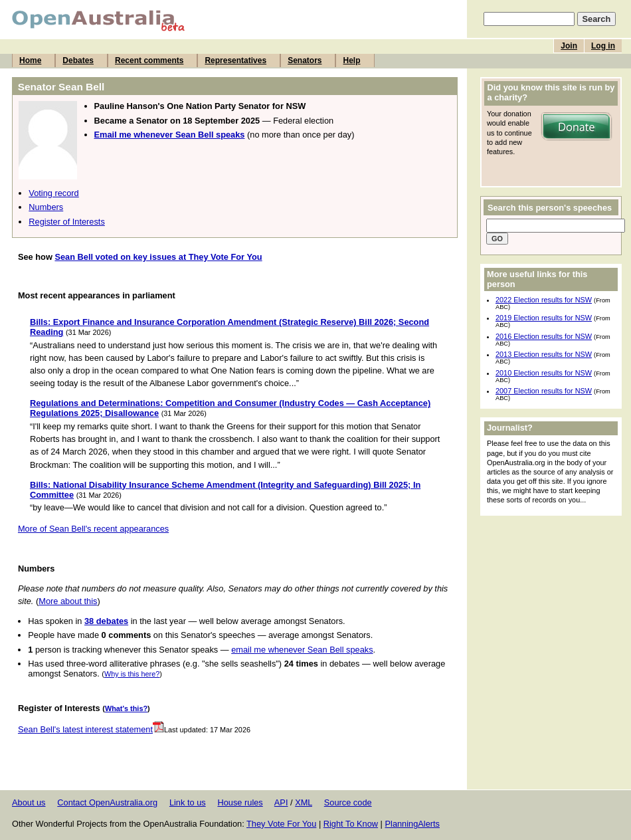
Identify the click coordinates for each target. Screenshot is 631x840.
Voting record (53, 193)
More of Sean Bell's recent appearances (93, 529)
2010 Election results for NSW (544, 373)
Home (30, 60)
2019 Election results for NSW (544, 318)
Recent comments (149, 60)
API (281, 802)
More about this (68, 601)
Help (351, 60)
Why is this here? (132, 674)
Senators (305, 60)
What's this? (126, 708)
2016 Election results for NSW (544, 336)
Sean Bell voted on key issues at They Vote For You (158, 257)
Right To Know (351, 824)
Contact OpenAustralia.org (107, 802)
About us (29, 802)
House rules (240, 802)
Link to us (188, 802)
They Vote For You (281, 824)
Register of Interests (67, 222)
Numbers (46, 207)
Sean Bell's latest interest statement (91, 729)
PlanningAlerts (413, 824)
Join (569, 46)
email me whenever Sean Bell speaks (302, 650)
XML (304, 802)
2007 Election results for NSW (544, 391)
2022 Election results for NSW (544, 300)
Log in (603, 46)
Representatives (235, 60)
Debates (78, 60)
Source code (348, 802)
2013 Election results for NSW (544, 354)
